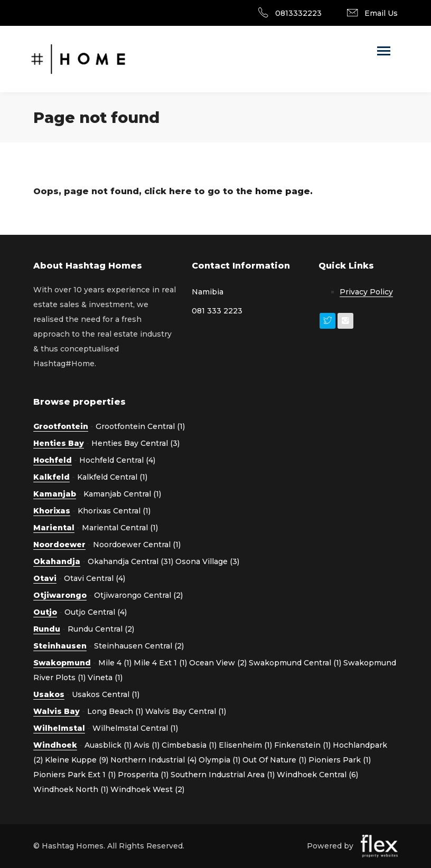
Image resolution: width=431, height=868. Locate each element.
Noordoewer (59, 545)
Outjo (45, 612)
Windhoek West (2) (147, 789)
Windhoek (55, 745)
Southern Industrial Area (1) (223, 775)
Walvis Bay (57, 711)
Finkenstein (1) (302, 745)
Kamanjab (55, 494)
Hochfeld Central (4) (117, 460)
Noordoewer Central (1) (137, 545)
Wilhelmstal (59, 728)
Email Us (381, 13)
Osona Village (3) (207, 561)
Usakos (49, 694)
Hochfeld (53, 460)
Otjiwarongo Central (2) (138, 595)
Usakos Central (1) (106, 694)
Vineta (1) (105, 678)
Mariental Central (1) (120, 528)
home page (283, 191)
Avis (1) (147, 745)
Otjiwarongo (60, 595)
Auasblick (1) (108, 745)
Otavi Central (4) (95, 578)
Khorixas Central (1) (114, 511)
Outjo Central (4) (96, 612)
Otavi (45, 578)
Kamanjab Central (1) (122, 494)
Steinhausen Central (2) (139, 646)
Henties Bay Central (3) (135, 443)
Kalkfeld (51, 477)
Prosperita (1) (143, 775)
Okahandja (57, 561)
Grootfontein (61, 426)
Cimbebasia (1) (189, 745)
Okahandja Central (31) (130, 561)
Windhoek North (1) (71, 789)
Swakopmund (62, 663)
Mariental (54, 528)
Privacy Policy (366, 292)
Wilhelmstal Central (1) (135, 728)
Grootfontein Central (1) (140, 426)
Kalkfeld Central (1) (112, 477)
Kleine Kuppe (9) (77, 760)
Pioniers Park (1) (340, 760)
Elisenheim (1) (245, 745)
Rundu (47, 629)
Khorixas (52, 511)
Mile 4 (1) (115, 663)
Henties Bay (59, 443)
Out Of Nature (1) (274, 760)
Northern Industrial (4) (153, 760)
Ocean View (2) (218, 663)
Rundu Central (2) (101, 629)
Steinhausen (60, 646)
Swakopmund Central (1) (295, 663)
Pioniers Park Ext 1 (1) (74, 775)
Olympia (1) (219, 760)
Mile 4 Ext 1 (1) (160, 663)
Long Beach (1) (115, 711)
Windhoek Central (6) (317, 775)
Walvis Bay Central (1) (186, 711)
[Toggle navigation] (384, 52)
